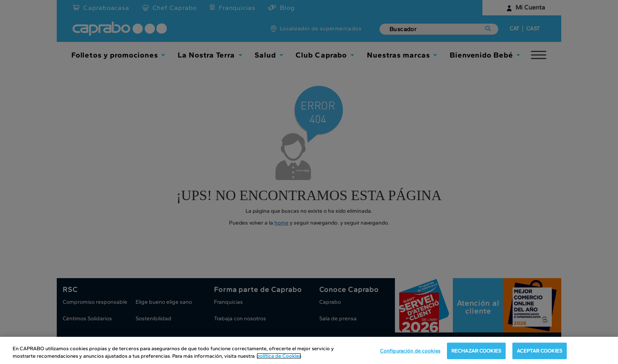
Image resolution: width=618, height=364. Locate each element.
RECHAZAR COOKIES (476, 351)
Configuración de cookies (410, 351)
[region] (309, 350)
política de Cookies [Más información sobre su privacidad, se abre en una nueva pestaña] (279, 356)
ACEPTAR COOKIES (540, 351)
